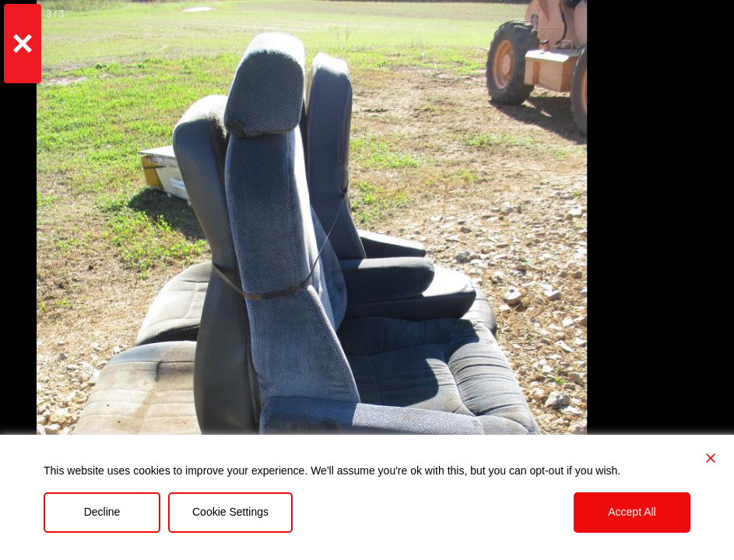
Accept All (632, 512)
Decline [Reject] (102, 512)
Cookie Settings (230, 512)
